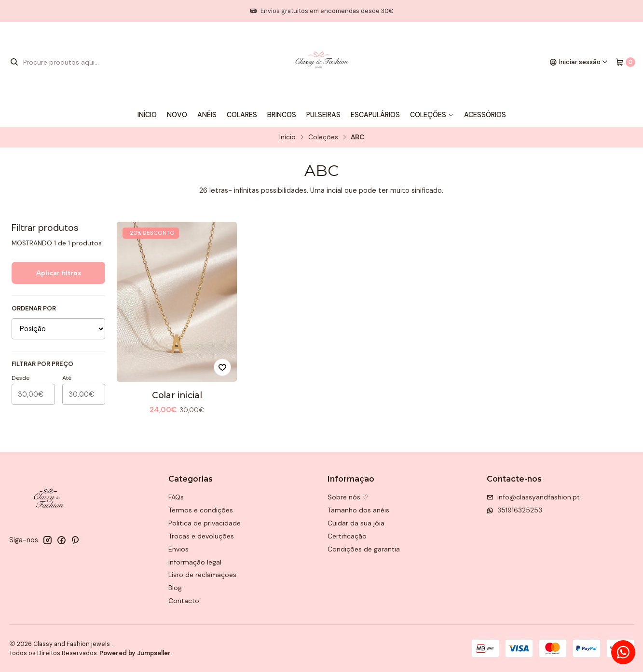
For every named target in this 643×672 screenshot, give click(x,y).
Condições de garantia (364, 549)
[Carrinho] (625, 62)
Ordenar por (34, 309)
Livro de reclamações (202, 575)
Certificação (347, 536)
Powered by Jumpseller (135, 653)
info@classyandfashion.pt (533, 497)
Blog (175, 588)
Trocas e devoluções (201, 536)
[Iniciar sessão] (579, 62)
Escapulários (375, 115)
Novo (177, 115)
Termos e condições (201, 510)
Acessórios (485, 115)
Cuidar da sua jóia (356, 523)
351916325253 (514, 510)
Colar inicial (177, 395)
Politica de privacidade (205, 523)
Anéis (207, 115)
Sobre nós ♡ (348, 497)
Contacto (184, 601)
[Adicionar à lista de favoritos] (222, 367)
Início (147, 115)
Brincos (282, 115)
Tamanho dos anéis (358, 510)
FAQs (176, 497)
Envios (178, 549)
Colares (242, 115)
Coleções (432, 115)
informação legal (195, 562)
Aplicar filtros (59, 273)
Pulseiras (323, 115)
